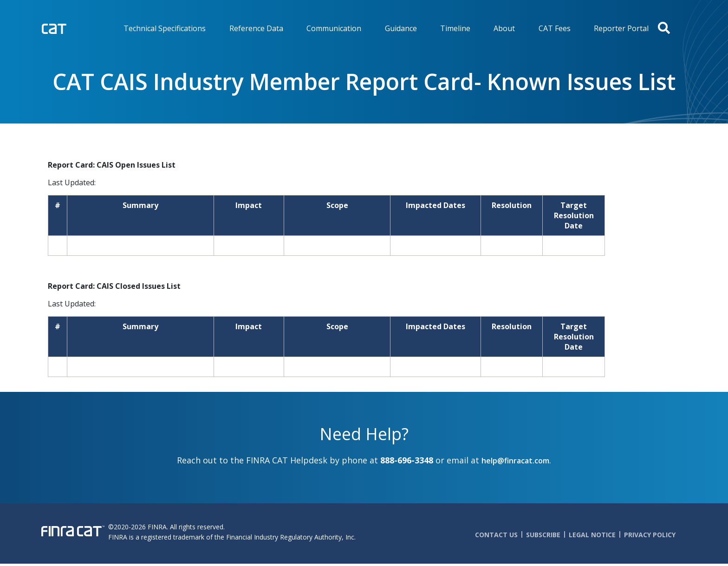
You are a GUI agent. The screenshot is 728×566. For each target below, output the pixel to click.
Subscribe (543, 535)
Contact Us (496, 535)
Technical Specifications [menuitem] (165, 28)
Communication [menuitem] (334, 28)
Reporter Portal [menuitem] (621, 28)
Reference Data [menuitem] (256, 28)
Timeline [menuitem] (455, 28)
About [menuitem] (504, 28)
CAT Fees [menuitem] (555, 28)
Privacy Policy (650, 535)
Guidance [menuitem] (401, 28)
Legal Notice (592, 535)
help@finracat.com (515, 461)
